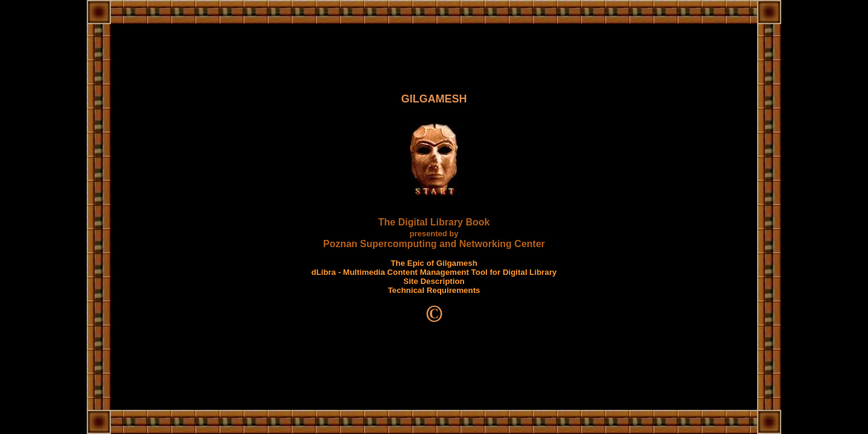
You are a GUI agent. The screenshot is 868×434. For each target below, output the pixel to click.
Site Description (434, 281)
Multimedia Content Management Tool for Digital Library (450, 272)
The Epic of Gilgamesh (434, 263)
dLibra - (327, 272)
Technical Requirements (434, 290)
